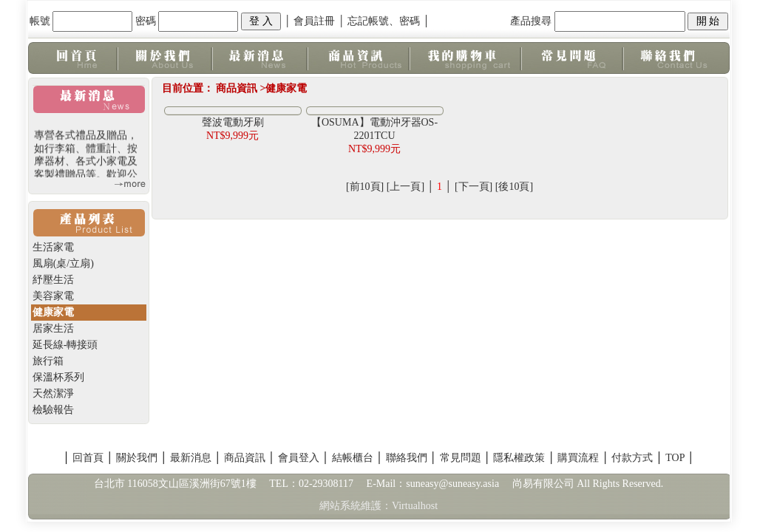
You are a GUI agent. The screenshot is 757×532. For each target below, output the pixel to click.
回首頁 (88, 458)
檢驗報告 (53, 410)
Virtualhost (415, 506)
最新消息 (191, 458)
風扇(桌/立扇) (63, 263)
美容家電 (53, 296)
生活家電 (53, 247)
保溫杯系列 (58, 377)
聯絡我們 (407, 458)
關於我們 (137, 458)
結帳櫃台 (353, 458)
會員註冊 (314, 21)
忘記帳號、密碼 (384, 21)
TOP (675, 458)
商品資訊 (245, 458)
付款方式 (632, 458)
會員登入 (299, 458)
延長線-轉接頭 (65, 345)
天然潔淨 (53, 393)
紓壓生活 (53, 280)
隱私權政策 (519, 458)
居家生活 (53, 328)
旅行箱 (48, 361)
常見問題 (461, 458)
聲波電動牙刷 (233, 122)
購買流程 (578, 458)
